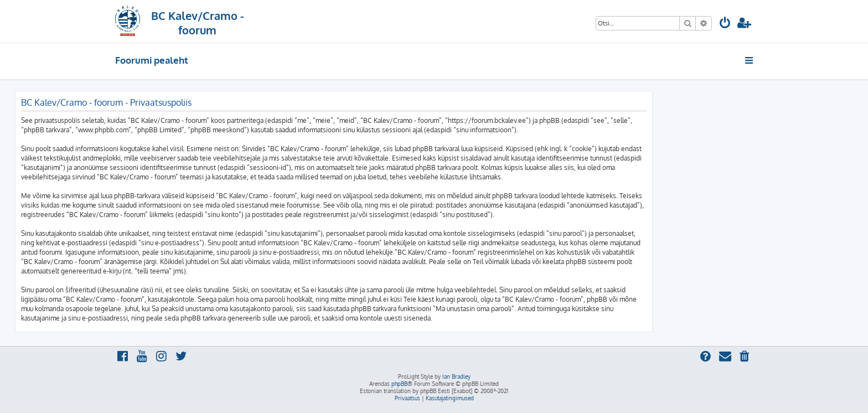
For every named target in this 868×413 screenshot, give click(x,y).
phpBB (399, 384)
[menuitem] (725, 24)
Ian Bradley (456, 376)
